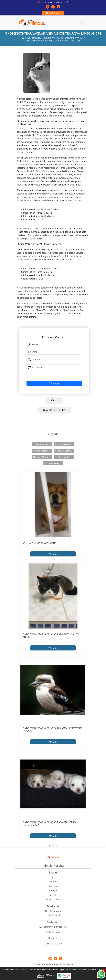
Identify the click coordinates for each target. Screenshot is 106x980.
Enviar (56, 384)
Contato (53, 895)
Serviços (53, 890)
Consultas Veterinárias (65, 451)
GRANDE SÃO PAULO (54, 410)
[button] (50, 846)
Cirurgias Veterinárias (65, 444)
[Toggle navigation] (85, 23)
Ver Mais (53, 554)
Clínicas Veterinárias (43, 451)
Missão (53, 886)
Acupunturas (42, 444)
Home (53, 877)
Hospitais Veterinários (43, 457)
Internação (64, 457)
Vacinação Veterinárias (54, 463)
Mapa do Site (53, 899)
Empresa (53, 881)
